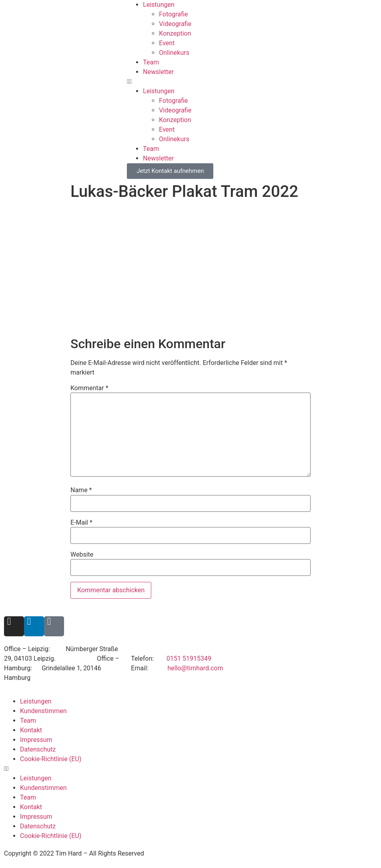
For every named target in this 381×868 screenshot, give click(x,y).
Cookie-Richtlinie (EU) (51, 759)
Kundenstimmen (43, 711)
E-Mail (81, 523)
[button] (254, 82)
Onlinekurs (174, 53)
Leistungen (158, 5)
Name (81, 490)
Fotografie (173, 14)
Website (82, 555)
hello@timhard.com (195, 668)
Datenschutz (38, 749)
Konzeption (175, 33)
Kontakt (31, 730)
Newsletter (158, 72)
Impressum (36, 740)
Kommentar (89, 388)
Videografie (175, 24)
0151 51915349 (189, 659)
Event (167, 43)
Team (151, 62)
